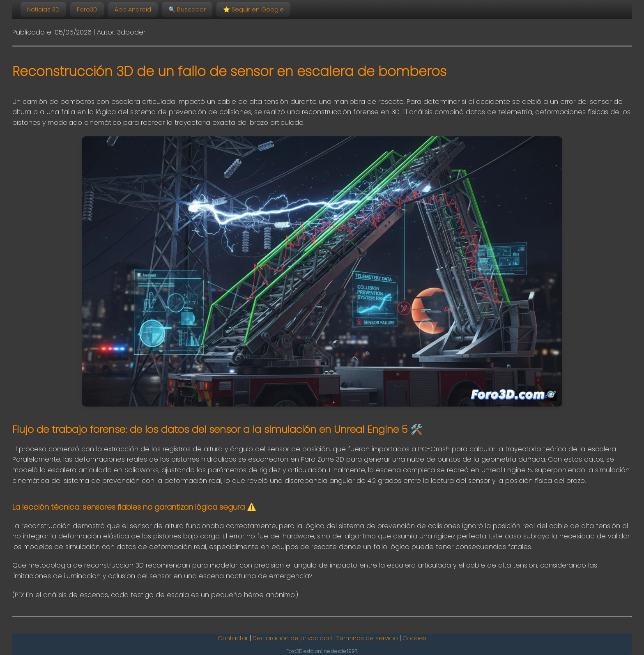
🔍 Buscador (187, 9)
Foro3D (87, 9)
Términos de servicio (367, 638)
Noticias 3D (43, 9)
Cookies (414, 638)
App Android (133, 9)
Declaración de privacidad (292, 638)
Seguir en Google (253, 9)
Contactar (233, 638)
